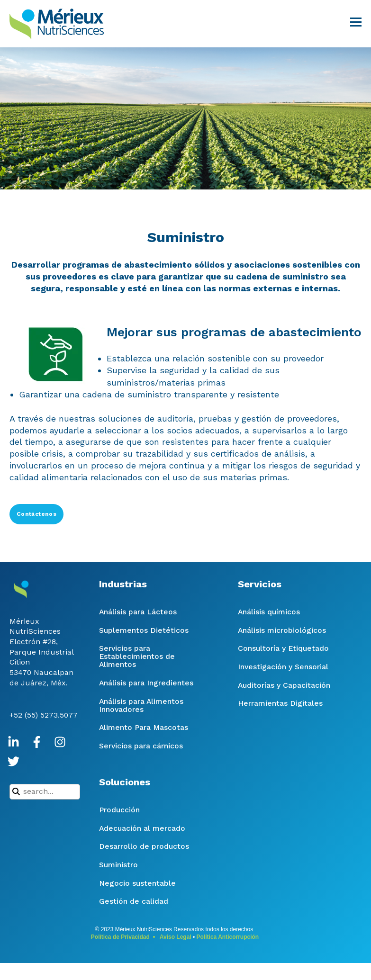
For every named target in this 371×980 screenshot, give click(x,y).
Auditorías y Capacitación (284, 685)
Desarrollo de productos (144, 846)
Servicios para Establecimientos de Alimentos (137, 656)
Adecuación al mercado (142, 828)
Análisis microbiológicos (282, 630)
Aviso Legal (176, 937)
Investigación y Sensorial (283, 667)
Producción (119, 810)
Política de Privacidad (120, 937)
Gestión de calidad (134, 901)
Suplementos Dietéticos (144, 630)
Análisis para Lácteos (138, 612)
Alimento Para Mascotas (144, 727)
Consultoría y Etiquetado (283, 648)
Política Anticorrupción (228, 937)
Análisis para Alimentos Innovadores (141, 705)
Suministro (118, 865)
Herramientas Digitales (280, 703)
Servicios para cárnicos (141, 746)
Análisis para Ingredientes (146, 683)
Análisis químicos (269, 612)
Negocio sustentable (137, 883)
